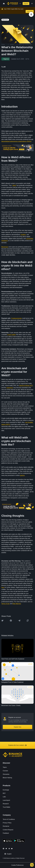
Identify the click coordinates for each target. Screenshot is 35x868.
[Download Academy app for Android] (19, 841)
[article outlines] (31, 14)
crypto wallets (12, 335)
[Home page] (12, 4)
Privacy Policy (7, 823)
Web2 (14, 185)
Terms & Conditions (9, 819)
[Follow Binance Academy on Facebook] (3, 849)
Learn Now (30, 11)
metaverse (10, 388)
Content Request (8, 830)
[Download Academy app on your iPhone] (8, 841)
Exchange (6, 790)
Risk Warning (17, 604)
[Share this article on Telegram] (19, 621)
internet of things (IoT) (26, 386)
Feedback (6, 833)
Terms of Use (5, 604)
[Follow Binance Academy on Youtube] (12, 849)
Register (26, 4)
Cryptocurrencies (16, 318)
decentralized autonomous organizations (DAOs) (16, 141)
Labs (4, 797)
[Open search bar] (20, 4)
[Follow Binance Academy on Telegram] (9, 849)
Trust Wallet (6, 807)
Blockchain (5, 247)
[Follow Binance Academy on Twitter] (6, 849)
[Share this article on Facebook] (11, 621)
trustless (23, 235)
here (3, 587)
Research (6, 804)
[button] (32, 4)
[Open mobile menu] (32, 4)
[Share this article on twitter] (2, 621)
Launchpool (6, 800)
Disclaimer (6, 826)
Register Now (17, 727)
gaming (22, 475)
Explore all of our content (17, 745)
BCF (4, 793)
